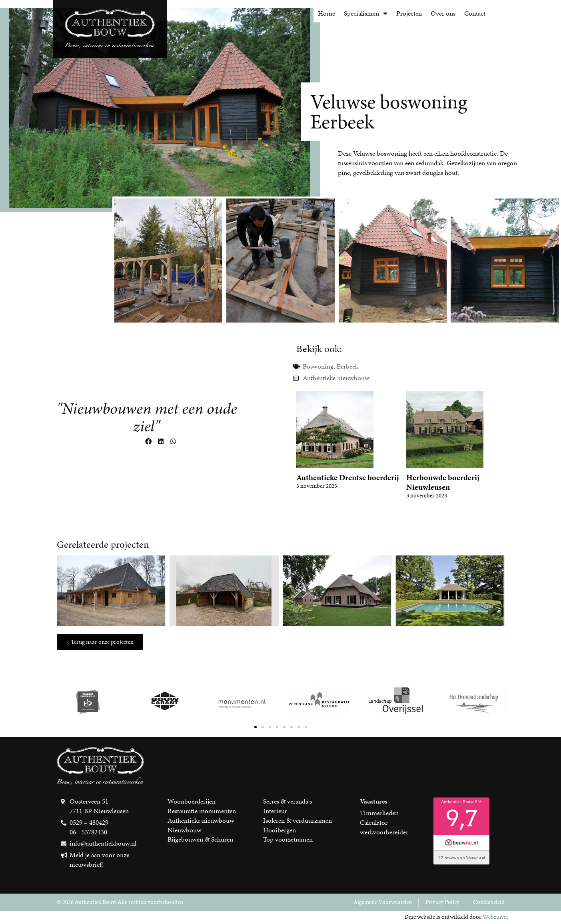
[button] (148, 442)
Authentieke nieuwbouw (336, 378)
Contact (475, 13)
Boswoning (318, 366)
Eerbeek (347, 366)
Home (326, 13)
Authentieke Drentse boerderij (348, 477)
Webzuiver (496, 917)
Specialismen (366, 13)
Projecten (409, 13)
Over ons (443, 13)
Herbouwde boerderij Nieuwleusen (443, 482)
